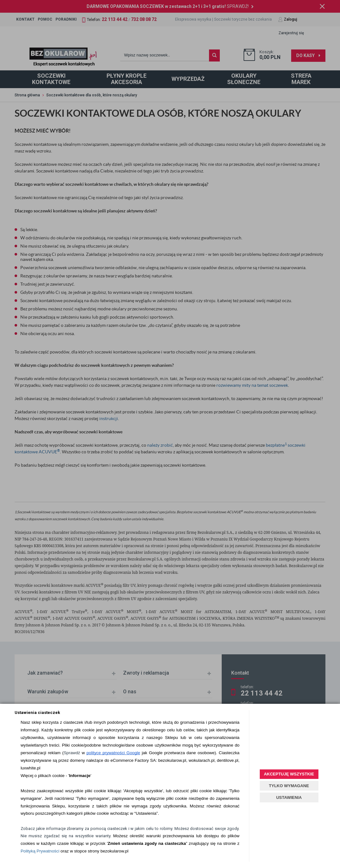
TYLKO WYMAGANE (289, 786)
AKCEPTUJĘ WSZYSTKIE (289, 774)
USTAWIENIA (289, 797)
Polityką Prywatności (40, 851)
